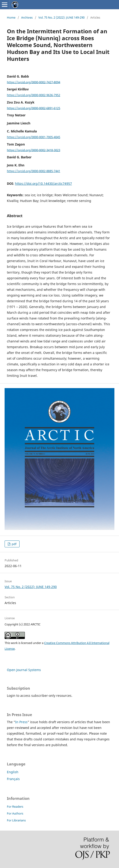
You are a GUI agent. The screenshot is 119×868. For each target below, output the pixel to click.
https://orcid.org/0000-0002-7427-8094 (34, 82)
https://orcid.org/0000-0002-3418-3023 (34, 150)
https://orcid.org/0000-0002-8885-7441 (34, 171)
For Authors (15, 813)
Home (11, 17)
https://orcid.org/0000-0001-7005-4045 (34, 137)
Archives (27, 17)
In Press (21, 722)
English (13, 772)
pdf (14, 544)
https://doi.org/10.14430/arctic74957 (43, 183)
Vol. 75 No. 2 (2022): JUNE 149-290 (61, 17)
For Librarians (16, 820)
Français (13, 779)
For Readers (15, 806)
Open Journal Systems (24, 670)
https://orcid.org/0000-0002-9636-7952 (34, 95)
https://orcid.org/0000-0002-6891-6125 (34, 108)
